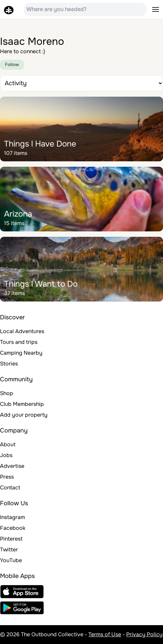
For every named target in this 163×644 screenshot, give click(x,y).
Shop (7, 393)
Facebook (13, 528)
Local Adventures (22, 331)
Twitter (9, 550)
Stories (9, 364)
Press (7, 477)
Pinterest (11, 539)
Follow (12, 65)
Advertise (12, 466)
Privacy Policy (144, 634)
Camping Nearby (21, 353)
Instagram (12, 517)
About (8, 444)
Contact (10, 488)
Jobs (6, 455)
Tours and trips (19, 342)
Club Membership (22, 404)
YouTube (11, 560)
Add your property (24, 415)
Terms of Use (105, 634)
